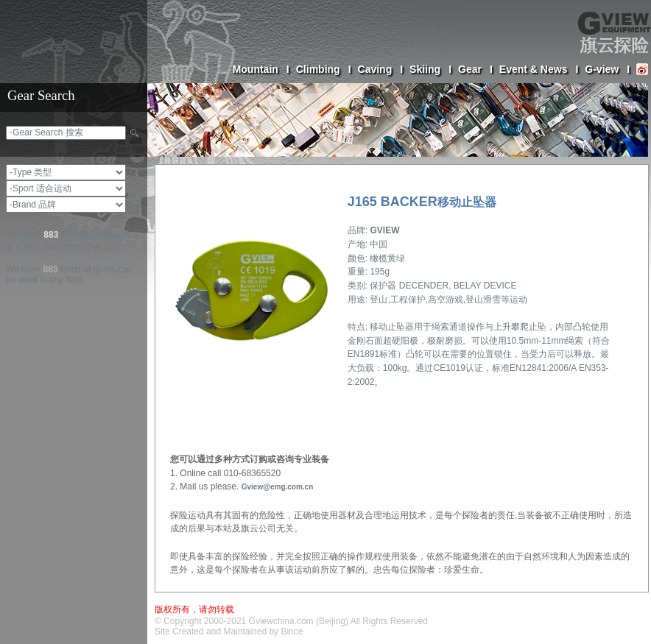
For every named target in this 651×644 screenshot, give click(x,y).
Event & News (539, 69)
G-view (607, 69)
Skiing (430, 69)
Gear (475, 69)
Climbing (324, 69)
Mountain (261, 69)
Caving (381, 69)
